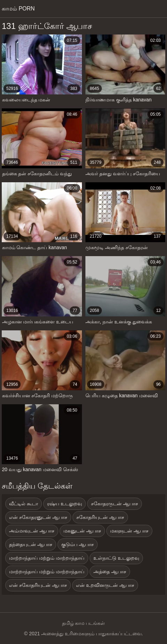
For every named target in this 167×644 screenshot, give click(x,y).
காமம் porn (18, 9)
